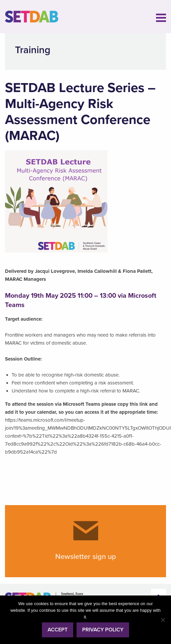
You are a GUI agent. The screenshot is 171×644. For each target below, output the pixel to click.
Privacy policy (103, 630)
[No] (163, 620)
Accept (58, 630)
